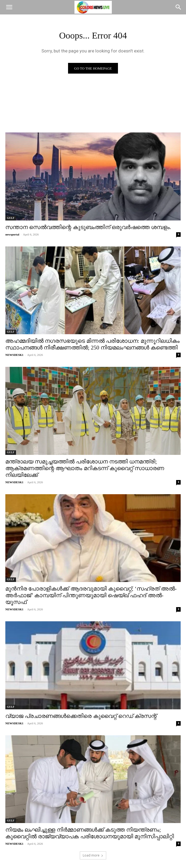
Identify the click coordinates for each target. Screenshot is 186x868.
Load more (93, 855)
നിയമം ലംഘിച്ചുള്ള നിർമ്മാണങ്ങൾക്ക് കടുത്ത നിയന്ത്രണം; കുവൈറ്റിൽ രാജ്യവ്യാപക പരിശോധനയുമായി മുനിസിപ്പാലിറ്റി (90, 833)
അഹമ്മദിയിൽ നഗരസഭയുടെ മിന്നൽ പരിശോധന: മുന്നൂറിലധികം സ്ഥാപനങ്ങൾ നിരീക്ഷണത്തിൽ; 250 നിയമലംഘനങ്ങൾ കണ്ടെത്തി (92, 344)
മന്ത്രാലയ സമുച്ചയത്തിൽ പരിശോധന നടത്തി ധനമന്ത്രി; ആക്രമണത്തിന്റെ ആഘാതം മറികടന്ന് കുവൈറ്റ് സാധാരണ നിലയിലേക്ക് (85, 468)
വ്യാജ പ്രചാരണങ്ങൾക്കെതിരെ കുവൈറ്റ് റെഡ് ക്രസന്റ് (81, 716)
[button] (9, 7)
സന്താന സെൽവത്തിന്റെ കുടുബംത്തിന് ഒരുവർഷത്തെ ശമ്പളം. (88, 227)
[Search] (179, 7)
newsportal (12, 234)
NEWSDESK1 (14, 355)
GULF (11, 218)
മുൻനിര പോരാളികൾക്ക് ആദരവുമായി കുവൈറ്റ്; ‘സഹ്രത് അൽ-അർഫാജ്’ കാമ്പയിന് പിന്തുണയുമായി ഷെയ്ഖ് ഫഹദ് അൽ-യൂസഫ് (91, 595)
